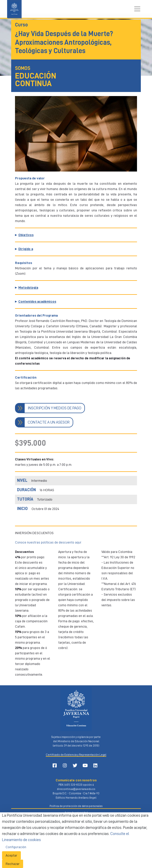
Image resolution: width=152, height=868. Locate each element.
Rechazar (13, 864)
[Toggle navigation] (137, 9)
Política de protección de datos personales (76, 806)
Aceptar (11, 855)
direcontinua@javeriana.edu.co (76, 789)
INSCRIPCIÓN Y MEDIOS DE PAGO (55, 408)
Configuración (16, 847)
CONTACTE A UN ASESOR (49, 422)
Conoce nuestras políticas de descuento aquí (48, 542)
